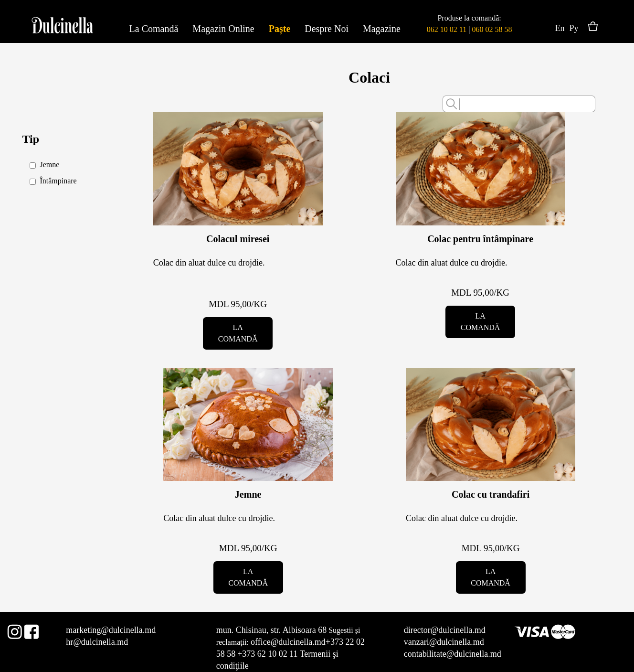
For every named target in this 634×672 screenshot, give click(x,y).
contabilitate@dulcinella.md (453, 654)
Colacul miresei (238, 239)
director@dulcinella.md (445, 630)
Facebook (31, 630)
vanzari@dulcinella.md (444, 642)
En (560, 28)
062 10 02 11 (447, 29)
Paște (280, 29)
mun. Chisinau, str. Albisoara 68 (272, 630)
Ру (574, 28)
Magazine (382, 29)
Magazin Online (223, 29)
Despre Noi (327, 29)
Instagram (15, 630)
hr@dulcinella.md (97, 642)
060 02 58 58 (492, 29)
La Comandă (154, 29)
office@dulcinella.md (288, 642)
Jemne (248, 494)
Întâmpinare (58, 181)
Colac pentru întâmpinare (480, 239)
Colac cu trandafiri (491, 494)
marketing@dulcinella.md (111, 630)
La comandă (238, 333)
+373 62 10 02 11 (267, 654)
